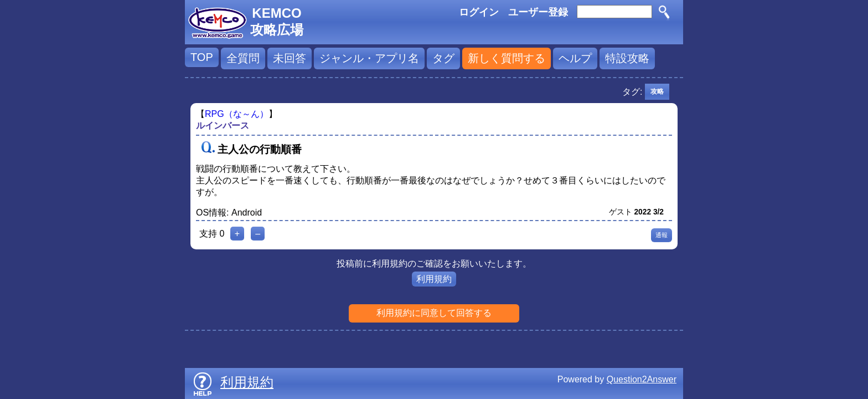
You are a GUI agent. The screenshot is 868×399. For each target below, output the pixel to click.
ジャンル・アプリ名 (369, 58)
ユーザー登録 (538, 12)
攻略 (657, 91)
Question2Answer (642, 379)
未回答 (290, 58)
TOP (202, 57)
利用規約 (434, 279)
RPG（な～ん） (237, 114)
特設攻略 (627, 58)
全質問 (243, 58)
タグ (443, 58)
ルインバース (223, 126)
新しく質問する (507, 58)
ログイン (479, 12)
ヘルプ (575, 58)
